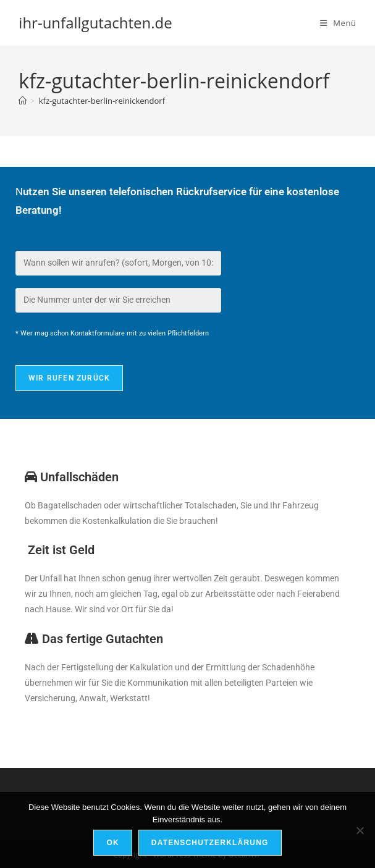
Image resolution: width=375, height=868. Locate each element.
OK (112, 843)
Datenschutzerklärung (210, 843)
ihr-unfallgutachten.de (95, 23)
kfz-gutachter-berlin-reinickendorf (102, 101)
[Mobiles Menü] (338, 23)
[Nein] (360, 830)
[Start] (23, 101)
